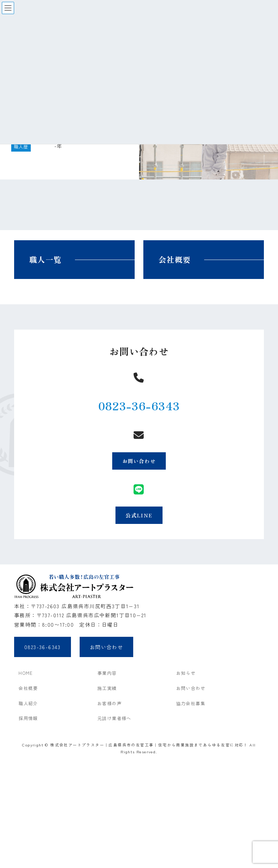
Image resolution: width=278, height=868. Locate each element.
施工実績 (107, 688)
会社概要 (175, 259)
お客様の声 (109, 703)
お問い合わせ (139, 461)
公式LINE (139, 515)
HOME (26, 673)
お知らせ (186, 673)
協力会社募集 (191, 703)
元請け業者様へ (114, 718)
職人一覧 (46, 259)
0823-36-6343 (139, 405)
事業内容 (107, 673)
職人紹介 (28, 703)
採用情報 (28, 718)
